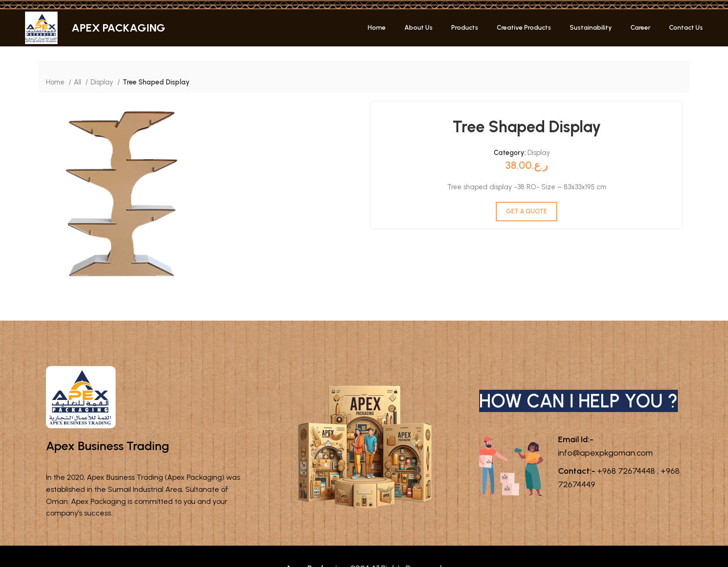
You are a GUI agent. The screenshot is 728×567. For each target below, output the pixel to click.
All (78, 82)
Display (102, 82)
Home (56, 82)
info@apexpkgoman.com (604, 468)
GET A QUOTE (527, 211)
